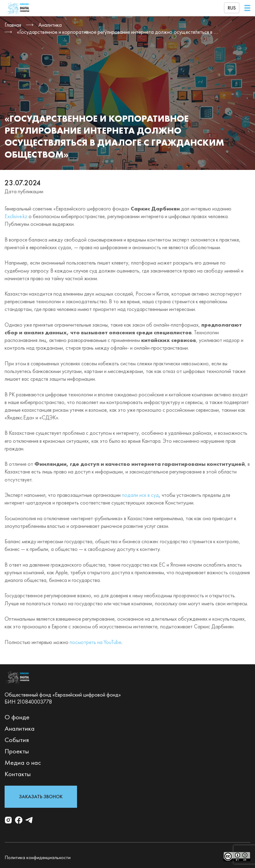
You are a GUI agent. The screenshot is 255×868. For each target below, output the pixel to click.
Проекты (17, 751)
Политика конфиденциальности (38, 857)
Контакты (18, 774)
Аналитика (20, 728)
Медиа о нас (23, 762)
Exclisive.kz (16, 216)
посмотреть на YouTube (95, 642)
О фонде (17, 717)
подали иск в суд (140, 495)
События (17, 740)
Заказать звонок (41, 797)
